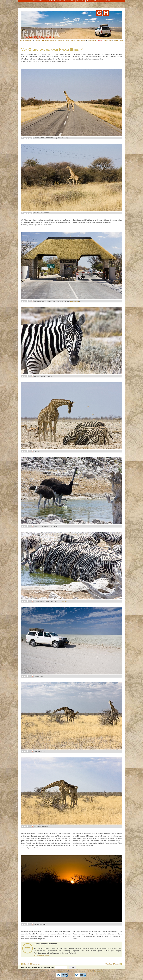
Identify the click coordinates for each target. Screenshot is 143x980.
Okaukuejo (108, 41)
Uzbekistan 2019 (104, 1)
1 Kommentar (75, 301)
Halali (100, 41)
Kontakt (90, 971)
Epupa (73, 41)
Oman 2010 (80, 1)
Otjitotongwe (92, 41)
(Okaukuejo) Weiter (112, 964)
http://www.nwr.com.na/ (42, 955)
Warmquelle (81, 41)
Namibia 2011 (91, 1)
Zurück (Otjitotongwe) (32, 964)
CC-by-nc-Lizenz (62, 971)
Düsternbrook (118, 41)
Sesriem (37, 41)
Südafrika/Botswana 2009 (66, 1)
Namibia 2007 (38, 1)
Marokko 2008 (50, 1)
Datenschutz (98, 971)
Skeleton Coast (63, 41)
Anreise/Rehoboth (26, 41)
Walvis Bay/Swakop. (49, 41)
